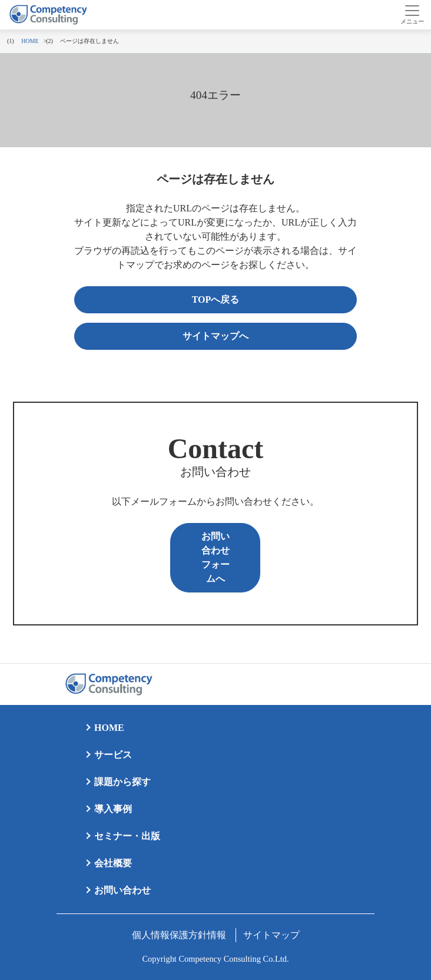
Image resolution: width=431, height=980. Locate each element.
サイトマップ (271, 935)
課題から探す (122, 782)
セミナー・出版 (127, 836)
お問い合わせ (122, 890)
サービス (113, 755)
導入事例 (113, 809)
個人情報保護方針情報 (179, 935)
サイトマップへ (216, 336)
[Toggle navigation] (412, 15)
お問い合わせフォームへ (216, 557)
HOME (109, 728)
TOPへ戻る (216, 299)
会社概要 (113, 863)
